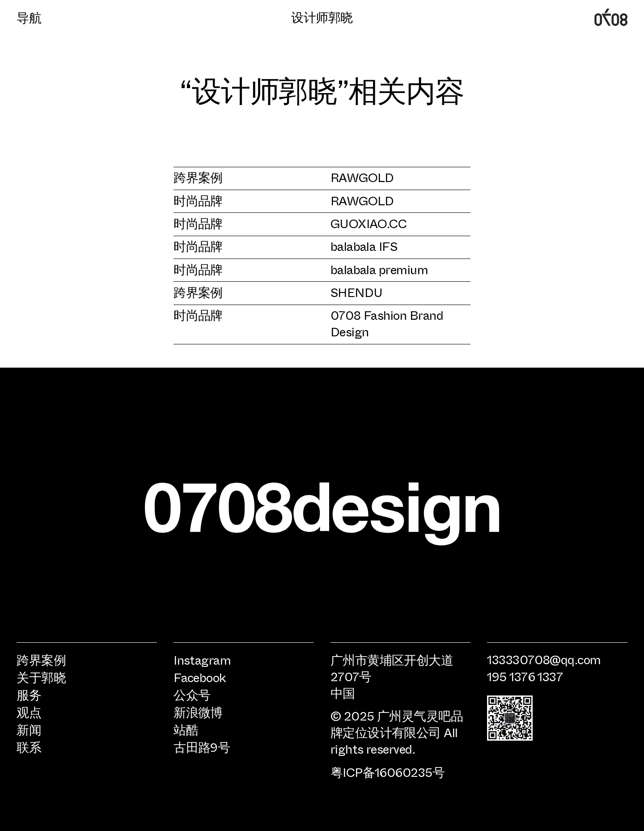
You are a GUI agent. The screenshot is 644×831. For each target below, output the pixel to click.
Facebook (200, 677)
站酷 (186, 730)
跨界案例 (198, 177)
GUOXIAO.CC (369, 223)
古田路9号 (202, 747)
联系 (29, 747)
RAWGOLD (362, 177)
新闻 (29, 730)
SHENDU (357, 292)
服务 (29, 695)
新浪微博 (198, 712)
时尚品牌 (198, 200)
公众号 (192, 695)
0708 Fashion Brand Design (387, 323)
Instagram (202, 660)
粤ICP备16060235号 (388, 772)
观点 (29, 712)
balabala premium (379, 269)
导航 (29, 17)
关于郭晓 (41, 677)
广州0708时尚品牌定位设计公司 (611, 17)
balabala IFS (364, 246)
